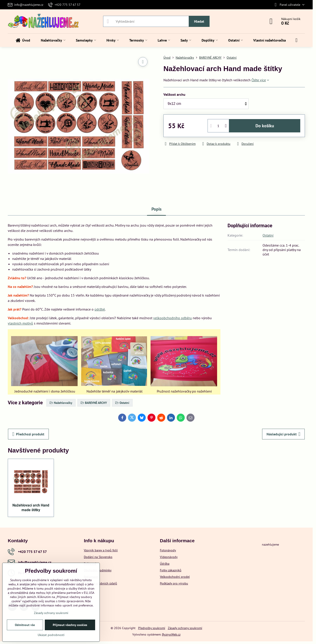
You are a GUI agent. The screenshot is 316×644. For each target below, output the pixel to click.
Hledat (199, 21)
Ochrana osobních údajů (100, 583)
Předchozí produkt (28, 434)
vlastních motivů (20, 323)
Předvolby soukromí (152, 628)
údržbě (100, 309)
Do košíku (265, 126)
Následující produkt (284, 434)
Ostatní (268, 235)
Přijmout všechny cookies (70, 625)
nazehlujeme (270, 544)
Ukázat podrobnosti (51, 635)
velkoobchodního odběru (173, 318)
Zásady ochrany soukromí (185, 628)
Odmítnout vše (25, 625)
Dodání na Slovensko (98, 557)
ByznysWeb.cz (171, 634)
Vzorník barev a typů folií (101, 550)
